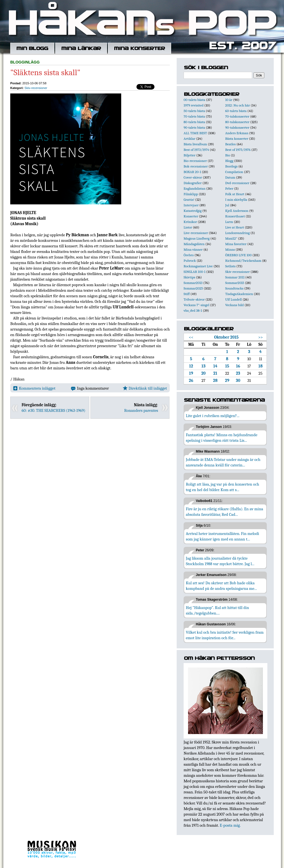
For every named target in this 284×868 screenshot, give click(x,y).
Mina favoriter (236, 244)
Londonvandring (237, 233)
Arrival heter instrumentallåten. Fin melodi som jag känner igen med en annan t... (222, 536)
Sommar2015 (235, 283)
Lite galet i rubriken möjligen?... (213, 416)
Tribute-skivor (194, 299)
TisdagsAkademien (239, 294)
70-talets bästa (194, 116)
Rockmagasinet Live (198, 266)
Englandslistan (195, 188)
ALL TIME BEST (195, 133)
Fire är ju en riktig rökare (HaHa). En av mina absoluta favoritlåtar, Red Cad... (225, 512)
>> (261, 337)
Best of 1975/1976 (238, 150)
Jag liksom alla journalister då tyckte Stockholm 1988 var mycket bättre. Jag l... (220, 561)
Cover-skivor (193, 177)
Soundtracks (234, 288)
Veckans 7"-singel (196, 305)
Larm (229, 222)
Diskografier (193, 183)
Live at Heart (235, 227)
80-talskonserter (237, 122)
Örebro (189, 255)
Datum (230, 177)
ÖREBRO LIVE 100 (238, 255)
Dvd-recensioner (237, 183)
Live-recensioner (196, 233)
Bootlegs (231, 166)
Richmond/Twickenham (243, 261)
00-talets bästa (194, 100)
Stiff (187, 294)
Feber (229, 188)
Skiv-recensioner (36, 88)
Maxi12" (231, 238)
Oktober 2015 (226, 337)
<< (191, 337)
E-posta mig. (230, 825)
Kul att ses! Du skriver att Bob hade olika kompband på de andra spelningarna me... (221, 586)
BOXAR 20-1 (192, 172)
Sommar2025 (193, 288)
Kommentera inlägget (34, 388)
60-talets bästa (236, 111)
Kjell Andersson (237, 211)
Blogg (229, 161)
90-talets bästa (194, 127)
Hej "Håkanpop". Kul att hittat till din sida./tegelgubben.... (217, 610)
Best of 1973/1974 (196, 150)
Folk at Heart (235, 194)
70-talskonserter (237, 116)
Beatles (230, 144)
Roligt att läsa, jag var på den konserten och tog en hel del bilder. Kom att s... (222, 487)
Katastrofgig (193, 211)
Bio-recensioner (195, 161)
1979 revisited (194, 105)
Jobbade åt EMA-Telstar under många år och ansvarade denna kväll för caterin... (223, 462)
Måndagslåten (194, 244)
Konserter (191, 216)
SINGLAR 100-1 (195, 272)
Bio (228, 155)
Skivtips (189, 277)
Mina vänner (193, 249)
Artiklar (189, 139)
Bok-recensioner (196, 166)
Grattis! (189, 200)
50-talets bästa (194, 111)
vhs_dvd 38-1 (193, 310)
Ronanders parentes (141, 410)
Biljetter (190, 155)
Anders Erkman (237, 133)
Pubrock (190, 261)
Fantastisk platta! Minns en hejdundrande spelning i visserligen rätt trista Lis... (222, 438)
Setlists (230, 266)
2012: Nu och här (238, 105)
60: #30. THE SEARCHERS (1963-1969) (54, 410)
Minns (230, 249)
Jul (227, 205)
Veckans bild (234, 305)
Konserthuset (235, 216)
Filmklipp (191, 194)
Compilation (234, 172)
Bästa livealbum (195, 144)
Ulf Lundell (234, 299)
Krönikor (190, 222)
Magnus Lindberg (197, 238)
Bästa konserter (237, 139)
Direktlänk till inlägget (145, 388)
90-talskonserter (237, 127)
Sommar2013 (193, 283)
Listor (188, 227)
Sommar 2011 (235, 277)
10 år (229, 100)
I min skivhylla (236, 200)
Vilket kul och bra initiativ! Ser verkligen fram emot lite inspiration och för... (225, 635)
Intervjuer (191, 205)
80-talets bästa (194, 122)
